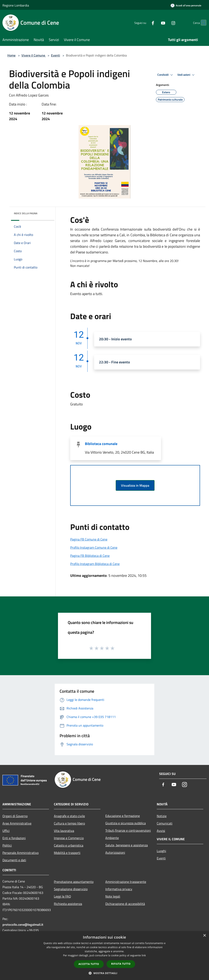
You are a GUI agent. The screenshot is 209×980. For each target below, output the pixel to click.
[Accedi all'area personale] (186, 5)
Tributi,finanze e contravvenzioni (128, 830)
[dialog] (104, 956)
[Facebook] (145, 23)
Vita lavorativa (64, 831)
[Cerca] (202, 23)
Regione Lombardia (16, 5)
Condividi (166, 75)
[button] (104, 973)
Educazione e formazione (123, 816)
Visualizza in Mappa (135, 485)
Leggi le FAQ (62, 896)
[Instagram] (165, 23)
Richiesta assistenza (68, 904)
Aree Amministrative (17, 823)
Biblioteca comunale (101, 444)
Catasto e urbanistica (69, 845)
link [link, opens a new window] (144, 955)
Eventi (56, 55)
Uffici (6, 831)
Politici (7, 845)
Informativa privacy (119, 889)
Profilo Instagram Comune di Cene (94, 547)
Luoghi (161, 851)
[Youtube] (155, 23)
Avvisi (161, 831)
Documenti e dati (14, 860)
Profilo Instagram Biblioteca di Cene (95, 564)
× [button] (204, 936)
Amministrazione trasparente (126, 882)
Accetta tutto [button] (89, 964)
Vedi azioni (187, 75)
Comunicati (165, 823)
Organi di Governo (15, 816)
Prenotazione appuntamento (74, 882)
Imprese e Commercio (69, 838)
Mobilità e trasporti (67, 853)
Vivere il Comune (34, 55)
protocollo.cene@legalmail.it (23, 925)
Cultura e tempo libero (69, 823)
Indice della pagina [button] (26, 213)
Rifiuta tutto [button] (121, 964)
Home (11, 55)
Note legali (113, 896)
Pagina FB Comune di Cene (89, 539)
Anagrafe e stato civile (69, 816)
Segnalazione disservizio (71, 889)
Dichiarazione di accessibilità (125, 904)
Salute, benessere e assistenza (127, 845)
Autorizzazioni (115, 852)
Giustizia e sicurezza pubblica (126, 823)
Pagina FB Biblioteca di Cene (90, 556)
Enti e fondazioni (14, 838)
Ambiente (112, 838)
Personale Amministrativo (21, 853)
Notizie (162, 816)
